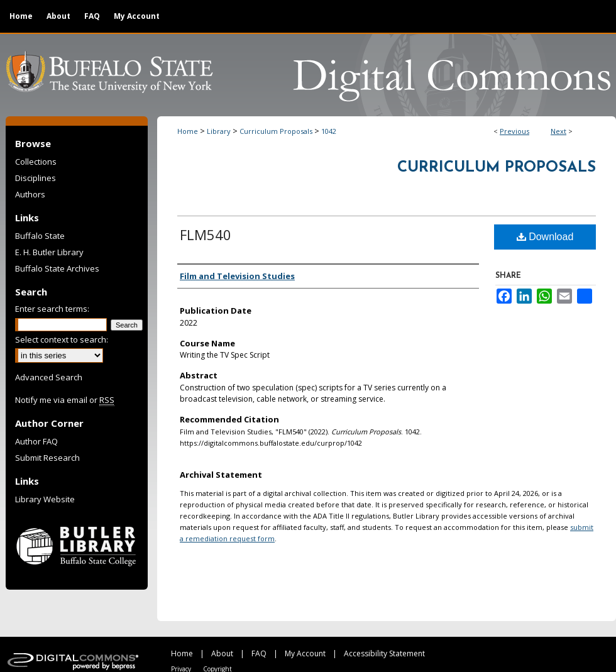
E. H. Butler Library (49, 252)
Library (219, 131)
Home (188, 131)
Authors (30, 194)
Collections (36, 162)
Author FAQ (36, 441)
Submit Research (47, 458)
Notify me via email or (65, 400)
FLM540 (206, 234)
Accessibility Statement (384, 653)
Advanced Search (49, 377)
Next (558, 131)
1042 (329, 131)
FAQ (259, 653)
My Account (305, 653)
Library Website (45, 499)
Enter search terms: (52, 309)
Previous (514, 131)
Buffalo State (40, 236)
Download (545, 237)
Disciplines (36, 178)
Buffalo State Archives (57, 268)
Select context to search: (62, 339)
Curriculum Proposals (276, 131)
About (222, 653)
